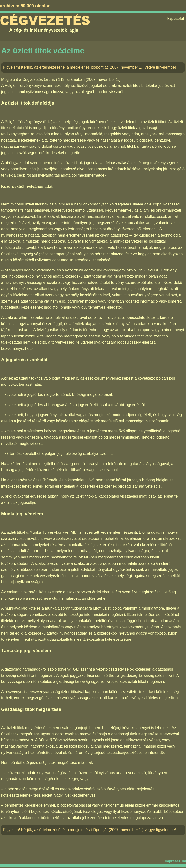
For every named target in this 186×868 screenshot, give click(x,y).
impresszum (175, 861)
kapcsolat (176, 19)
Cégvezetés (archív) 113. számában (53, 79)
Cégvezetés (45, 21)
